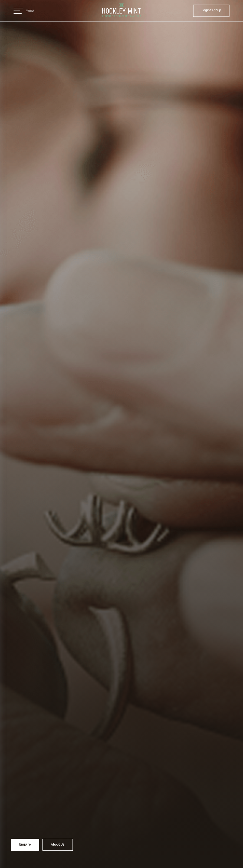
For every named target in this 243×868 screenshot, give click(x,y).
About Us (58, 845)
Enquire (25, 845)
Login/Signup (211, 10)
